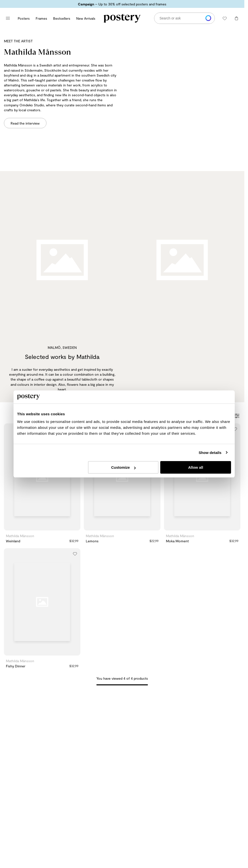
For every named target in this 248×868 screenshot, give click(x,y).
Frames (41, 18)
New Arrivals (86, 18)
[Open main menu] (8, 18)
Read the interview (25, 123)
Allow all (196, 467)
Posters (24, 18)
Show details (210, 453)
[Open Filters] (237, 416)
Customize (123, 467)
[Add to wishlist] (235, 429)
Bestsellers (62, 18)
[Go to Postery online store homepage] (122, 18)
